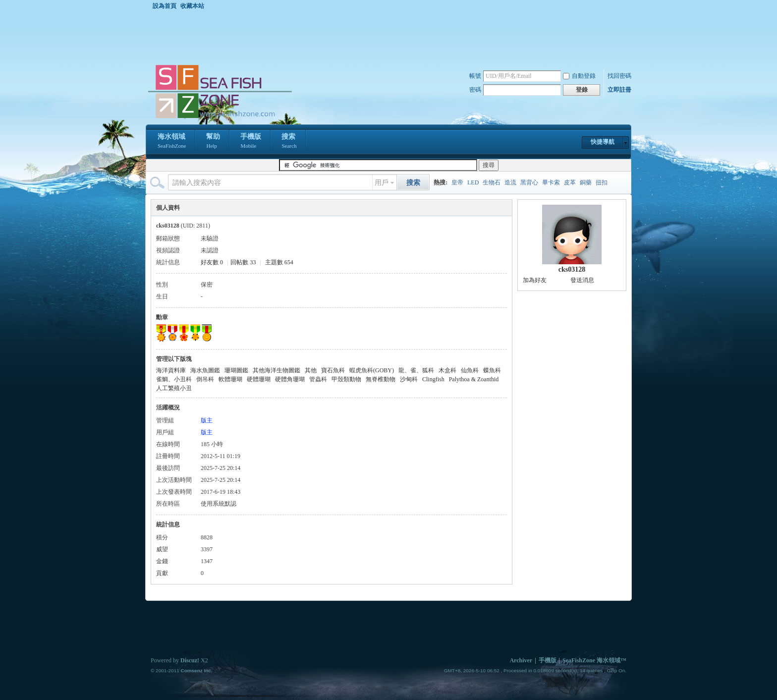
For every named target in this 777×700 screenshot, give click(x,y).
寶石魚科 (333, 370)
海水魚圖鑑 (205, 370)
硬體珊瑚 (259, 379)
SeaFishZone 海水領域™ (594, 660)
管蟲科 (318, 379)
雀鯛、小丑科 (174, 379)
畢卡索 (551, 182)
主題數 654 (279, 262)
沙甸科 (409, 379)
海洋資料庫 (171, 370)
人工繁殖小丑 (174, 388)
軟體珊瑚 (230, 379)
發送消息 (582, 280)
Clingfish (433, 379)
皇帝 (457, 182)
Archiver (521, 660)
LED (473, 182)
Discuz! (190, 660)
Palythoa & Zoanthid (474, 379)
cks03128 (572, 269)
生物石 (492, 182)
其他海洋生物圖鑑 (277, 370)
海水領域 (172, 142)
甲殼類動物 (346, 379)
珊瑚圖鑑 (236, 370)
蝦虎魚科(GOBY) (372, 370)
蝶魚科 (492, 370)
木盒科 (447, 370)
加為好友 (535, 280)
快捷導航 (603, 142)
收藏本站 (192, 6)
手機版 (251, 142)
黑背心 (529, 182)
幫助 (213, 142)
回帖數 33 (243, 262)
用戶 (382, 183)
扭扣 (602, 182)
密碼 (475, 90)
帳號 (475, 76)
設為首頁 (165, 6)
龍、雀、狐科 (416, 370)
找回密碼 (619, 76)
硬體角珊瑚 (290, 379)
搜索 (289, 142)
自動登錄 (579, 76)
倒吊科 (205, 379)
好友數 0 (212, 262)
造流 (510, 182)
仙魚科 (470, 370)
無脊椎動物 (381, 379)
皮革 (570, 182)
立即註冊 (619, 90)
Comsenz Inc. (196, 671)
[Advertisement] (391, 37)
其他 (311, 370)
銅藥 (586, 182)
